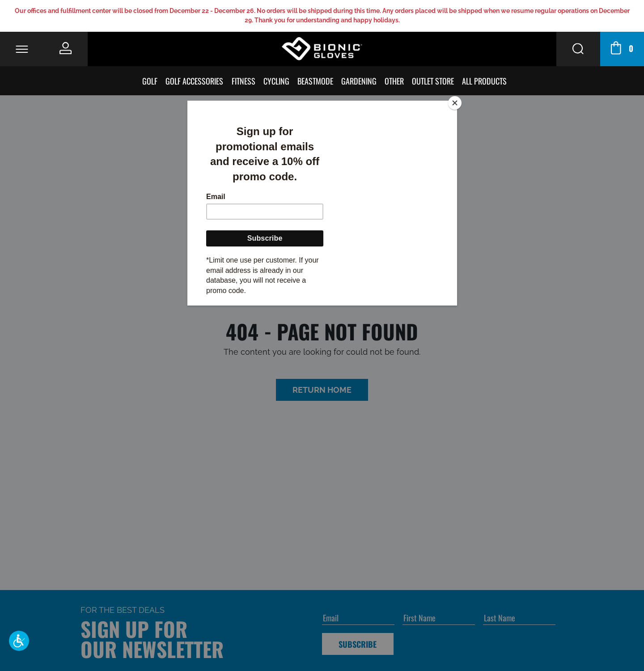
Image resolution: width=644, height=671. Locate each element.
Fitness (244, 81)
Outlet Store (434, 81)
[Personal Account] (66, 48)
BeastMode (316, 81)
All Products (485, 81)
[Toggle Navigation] (22, 49)
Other (395, 81)
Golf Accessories (195, 81)
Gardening (360, 81)
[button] (19, 641)
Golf (151, 81)
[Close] (455, 103)
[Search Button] (578, 49)
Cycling (277, 81)
